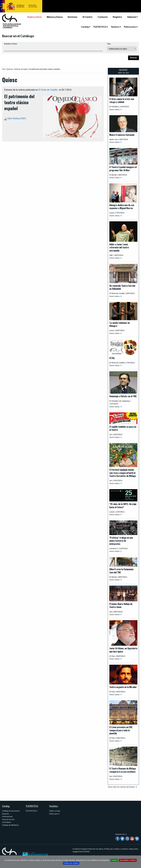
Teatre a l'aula (54, 811)
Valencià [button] (132, 17)
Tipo (109, 44)
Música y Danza (55, 17)
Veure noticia (114, 109)
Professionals (7, 817)
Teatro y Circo (34, 17)
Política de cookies (71, 863)
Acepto (114, 860)
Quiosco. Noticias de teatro (17, 69)
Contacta (103, 17)
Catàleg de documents (11, 811)
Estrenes (6, 814)
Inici (4, 69)
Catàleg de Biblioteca (10, 825)
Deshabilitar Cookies (128, 860)
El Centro (88, 17)
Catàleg (85, 27)
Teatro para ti (54, 814)
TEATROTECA (100, 27)
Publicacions (130, 27)
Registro (117, 17)
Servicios (72, 17)
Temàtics (115, 27)
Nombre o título (11, 44)
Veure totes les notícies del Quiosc (121, 787)
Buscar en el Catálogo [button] (18, 36)
